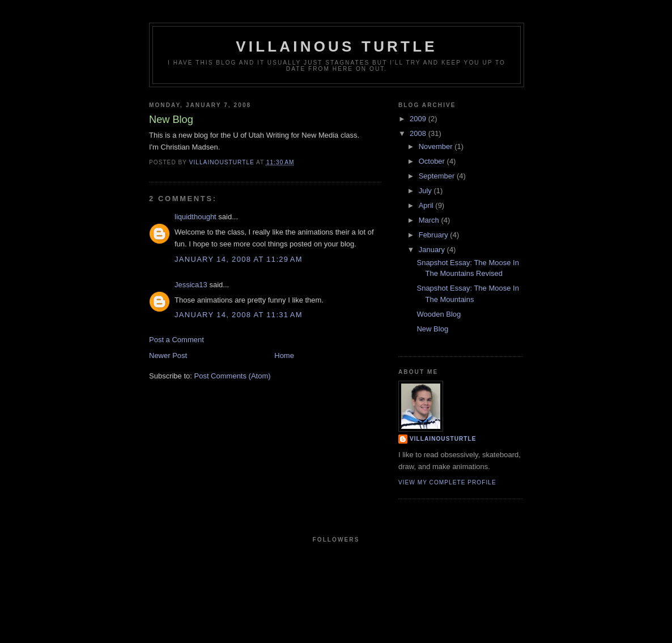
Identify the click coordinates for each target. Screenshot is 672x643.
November (437, 146)
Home (284, 355)
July (426, 191)
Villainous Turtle (337, 46)
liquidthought (195, 217)
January (433, 250)
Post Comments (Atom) (233, 376)
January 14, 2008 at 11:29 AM (239, 259)
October (433, 161)
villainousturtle (443, 439)
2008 (419, 133)
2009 (419, 119)
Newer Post (168, 355)
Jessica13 (191, 285)
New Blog (432, 329)
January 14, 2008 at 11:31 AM (239, 315)
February (435, 235)
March (430, 220)
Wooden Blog (439, 314)
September (438, 176)
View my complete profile (447, 482)
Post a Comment (176, 340)
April (427, 205)
